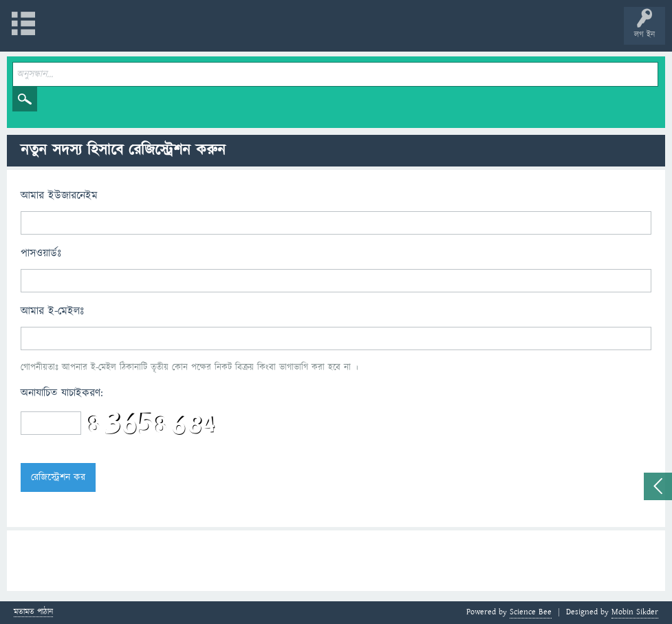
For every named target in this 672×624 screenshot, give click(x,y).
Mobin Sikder (635, 612)
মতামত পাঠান (33, 613)
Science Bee (531, 612)
